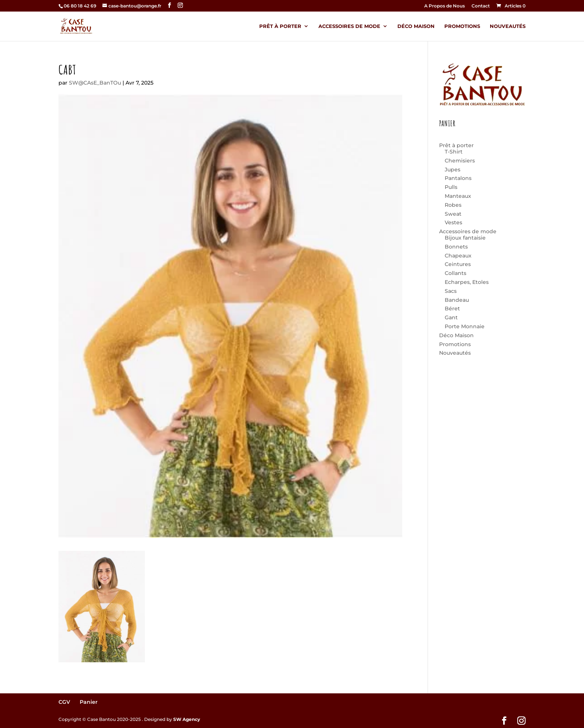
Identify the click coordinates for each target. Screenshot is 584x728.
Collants (456, 273)
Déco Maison (416, 26)
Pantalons (458, 178)
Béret (452, 308)
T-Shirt (454, 152)
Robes (453, 205)
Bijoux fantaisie (465, 238)
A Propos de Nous (445, 6)
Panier (89, 702)
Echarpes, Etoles (467, 282)
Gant (451, 317)
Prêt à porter (280, 26)
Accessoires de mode (349, 26)
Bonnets (456, 247)
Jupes (453, 170)
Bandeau (457, 300)
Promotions (462, 26)
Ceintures (458, 264)
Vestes (453, 222)
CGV (64, 702)
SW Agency (187, 719)
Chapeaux (458, 256)
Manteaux (458, 196)
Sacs (451, 291)
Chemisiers (460, 161)
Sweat (453, 214)
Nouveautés (508, 26)
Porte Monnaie (465, 326)
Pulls (451, 187)
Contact (481, 6)
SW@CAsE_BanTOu (95, 83)
